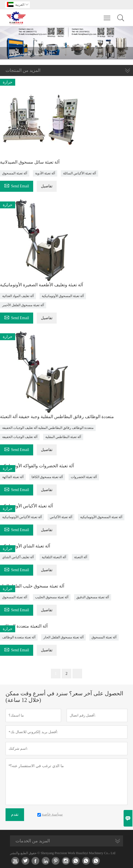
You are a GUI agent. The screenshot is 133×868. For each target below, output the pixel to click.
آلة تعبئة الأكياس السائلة (79, 173)
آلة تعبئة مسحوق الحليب (52, 597)
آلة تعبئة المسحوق (15, 173)
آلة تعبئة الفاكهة (13, 477)
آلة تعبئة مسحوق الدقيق (93, 597)
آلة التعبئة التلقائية (54, 557)
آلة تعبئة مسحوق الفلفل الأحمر (23, 305)
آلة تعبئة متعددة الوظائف (19, 637)
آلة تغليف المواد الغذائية (18, 296)
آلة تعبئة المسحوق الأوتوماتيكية (63, 296)
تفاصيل (47, 186)
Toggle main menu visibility (107, 15)
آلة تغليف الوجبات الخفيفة (20, 437)
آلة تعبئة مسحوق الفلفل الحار (63, 637)
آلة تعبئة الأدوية (45, 173)
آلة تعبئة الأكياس (61, 517)
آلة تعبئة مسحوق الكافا (47, 477)
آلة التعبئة (81, 557)
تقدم (15, 815)
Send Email (17, 185)
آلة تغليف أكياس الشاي (18, 557)
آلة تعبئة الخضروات (84, 477)
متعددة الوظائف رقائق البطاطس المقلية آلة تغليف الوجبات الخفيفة (48, 428)
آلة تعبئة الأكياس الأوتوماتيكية (22, 517)
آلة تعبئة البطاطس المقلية (63, 437)
